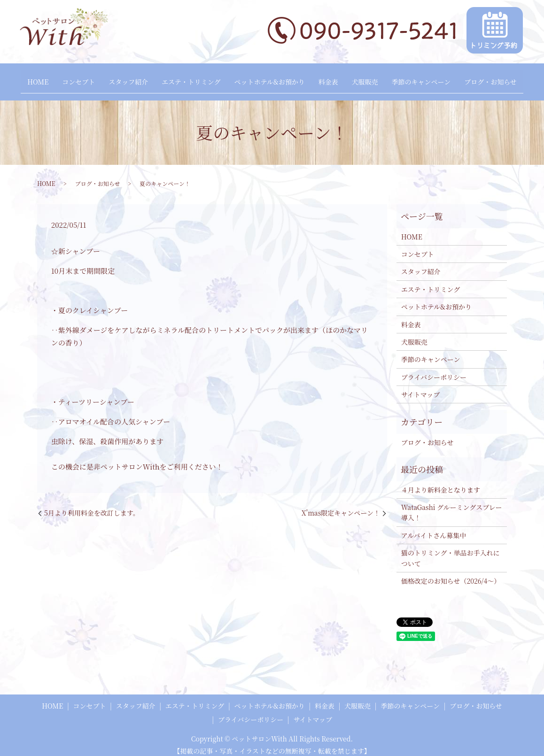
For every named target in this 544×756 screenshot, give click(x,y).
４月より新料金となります (441, 482)
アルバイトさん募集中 (434, 528)
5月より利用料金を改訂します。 (92, 506)
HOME (24, 78)
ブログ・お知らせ (505, 78)
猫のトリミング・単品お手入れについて (451, 551)
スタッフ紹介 (121, 78)
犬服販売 (372, 78)
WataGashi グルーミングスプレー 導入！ (452, 505)
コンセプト (68, 78)
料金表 (332, 78)
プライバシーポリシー (434, 370)
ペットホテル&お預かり (269, 78)
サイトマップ (420, 387)
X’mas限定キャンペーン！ (341, 506)
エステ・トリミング (188, 78)
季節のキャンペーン (432, 78)
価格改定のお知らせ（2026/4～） (451, 574)
